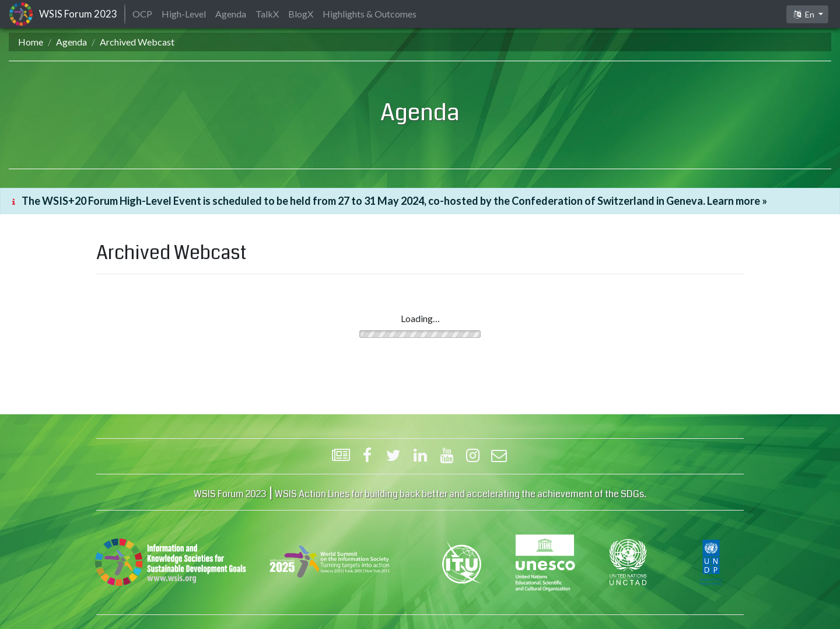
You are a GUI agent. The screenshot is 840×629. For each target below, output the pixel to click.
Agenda (71, 42)
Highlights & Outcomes (370, 14)
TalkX (267, 14)
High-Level (184, 14)
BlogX (301, 14)
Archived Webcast (137, 42)
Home (31, 42)
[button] (807, 14)
